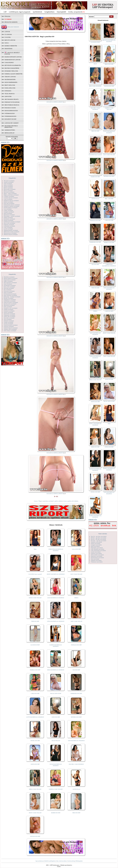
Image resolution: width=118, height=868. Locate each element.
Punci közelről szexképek (10, 295)
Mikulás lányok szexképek (11, 234)
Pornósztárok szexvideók (97, 558)
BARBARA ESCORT (76, 693)
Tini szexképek (8, 319)
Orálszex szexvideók (96, 553)
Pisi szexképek (8, 290)
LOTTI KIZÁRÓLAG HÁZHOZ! (35, 717)
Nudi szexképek (8, 284)
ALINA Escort (76, 789)
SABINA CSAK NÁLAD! (56, 789)
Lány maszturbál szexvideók (98, 551)
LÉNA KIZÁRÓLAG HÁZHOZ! (56, 621)
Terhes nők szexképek (9, 317)
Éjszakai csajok (10, 108)
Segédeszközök (10, 79)
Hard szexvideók (95, 546)
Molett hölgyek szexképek (11, 278)
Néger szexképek (8, 281)
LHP (5, 12)
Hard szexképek (8, 213)
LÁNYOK (7, 32)
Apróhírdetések (37, 12)
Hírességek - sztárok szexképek (12, 216)
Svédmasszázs (10, 113)
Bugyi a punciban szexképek (11, 195)
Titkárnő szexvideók (96, 560)
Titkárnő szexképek (9, 321)
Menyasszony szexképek (10, 233)
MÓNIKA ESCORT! (76, 717)
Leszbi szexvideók (96, 552)
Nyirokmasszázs (10, 116)
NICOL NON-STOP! (56, 693)
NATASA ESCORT (35, 836)
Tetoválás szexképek (9, 318)
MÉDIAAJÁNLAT (9, 133)
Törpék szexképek (8, 322)
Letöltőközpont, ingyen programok (20, 12)
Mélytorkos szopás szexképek (11, 232)
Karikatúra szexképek (9, 219)
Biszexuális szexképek (10, 189)
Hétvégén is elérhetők (13, 65)
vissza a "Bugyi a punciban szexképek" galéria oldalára (48, 501)
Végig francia (9, 94)
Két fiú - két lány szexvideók (98, 539)
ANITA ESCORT (35, 764)
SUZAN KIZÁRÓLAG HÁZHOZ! (56, 765)
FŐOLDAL (7, 16)
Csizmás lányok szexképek (11, 198)
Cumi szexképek (8, 199)
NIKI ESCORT (76, 813)
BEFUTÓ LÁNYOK (10, 40)
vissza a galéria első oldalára (71, 501)
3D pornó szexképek (9, 181)
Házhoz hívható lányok (13, 57)
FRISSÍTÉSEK (8, 49)
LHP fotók (8, 96)
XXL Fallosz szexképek (10, 331)
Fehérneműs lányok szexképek (12, 205)
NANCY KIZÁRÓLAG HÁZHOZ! (95, 424)
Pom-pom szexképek (9, 291)
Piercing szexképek (9, 288)
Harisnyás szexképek (9, 215)
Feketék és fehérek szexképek (11, 206)
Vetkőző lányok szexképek (11, 328)
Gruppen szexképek (9, 212)
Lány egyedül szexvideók (98, 549)
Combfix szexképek (9, 196)
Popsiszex (8, 91)
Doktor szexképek (8, 202)
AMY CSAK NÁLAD (76, 621)
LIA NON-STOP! (35, 645)
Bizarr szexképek (8, 191)
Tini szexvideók (95, 559)
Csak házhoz (9, 62)
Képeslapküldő (61, 12)
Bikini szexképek (8, 188)
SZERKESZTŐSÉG (10, 130)
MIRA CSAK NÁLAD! (35, 789)
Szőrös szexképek (8, 312)
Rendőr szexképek (9, 298)
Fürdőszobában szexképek (11, 208)
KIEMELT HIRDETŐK (11, 46)
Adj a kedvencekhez (61, 861)
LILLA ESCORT (76, 549)
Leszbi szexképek (8, 229)
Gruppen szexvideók (96, 545)
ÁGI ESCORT (76, 670)
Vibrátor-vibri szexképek (10, 329)
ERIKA (76, 598)
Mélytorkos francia (12, 105)
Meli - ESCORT (109, 199)
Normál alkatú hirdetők (13, 74)
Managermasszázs (11, 111)
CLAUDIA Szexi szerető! (35, 574)
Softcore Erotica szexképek (11, 302)
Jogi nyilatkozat (40, 861)
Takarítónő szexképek (9, 314)
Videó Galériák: (103, 534)
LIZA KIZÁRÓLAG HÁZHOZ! (56, 598)
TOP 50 (6, 43)
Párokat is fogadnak (12, 102)
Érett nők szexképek (9, 203)
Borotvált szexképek (9, 192)
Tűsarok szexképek (9, 326)
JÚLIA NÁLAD (56, 741)
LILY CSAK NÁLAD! (76, 574)
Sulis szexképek (8, 307)
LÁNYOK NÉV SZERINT (12, 123)
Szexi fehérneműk (11, 82)
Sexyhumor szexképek (10, 301)
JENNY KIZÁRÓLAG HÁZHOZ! (56, 574)
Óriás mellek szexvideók (97, 555)
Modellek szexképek (9, 277)
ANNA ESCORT (109, 447)
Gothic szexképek (8, 210)
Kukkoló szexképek (9, 225)
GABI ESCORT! (109, 311)
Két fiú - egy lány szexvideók (99, 538)
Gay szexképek (8, 209)
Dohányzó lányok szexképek (11, 201)
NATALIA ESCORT (76, 645)
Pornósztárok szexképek (10, 294)
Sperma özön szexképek (10, 304)
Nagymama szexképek (10, 280)
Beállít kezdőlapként (50, 861)
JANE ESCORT (56, 717)
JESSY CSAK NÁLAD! (35, 813)
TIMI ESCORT (35, 621)
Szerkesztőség (71, 861)
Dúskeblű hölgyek (11, 71)
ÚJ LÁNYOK (8, 34)
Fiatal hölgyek (10, 88)
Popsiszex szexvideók (97, 556)
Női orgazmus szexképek (10, 283)
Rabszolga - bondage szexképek (12, 297)
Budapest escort (10, 119)
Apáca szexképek (8, 185)
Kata (35, 549)
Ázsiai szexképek (8, 186)
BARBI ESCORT (56, 813)
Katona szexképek (8, 220)
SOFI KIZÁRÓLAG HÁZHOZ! (76, 741)
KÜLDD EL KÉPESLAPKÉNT (55, 102)
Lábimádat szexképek (9, 226)
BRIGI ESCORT (109, 64)
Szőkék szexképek (9, 309)
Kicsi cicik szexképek (9, 223)
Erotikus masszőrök (12, 68)
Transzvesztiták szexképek (11, 325)
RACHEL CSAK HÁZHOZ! (76, 764)
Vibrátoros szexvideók (97, 562)
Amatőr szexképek (9, 182)
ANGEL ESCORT (35, 741)
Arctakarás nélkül (12, 99)
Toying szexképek (8, 324)
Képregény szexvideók (97, 548)
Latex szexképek (8, 227)
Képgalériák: (12, 178)
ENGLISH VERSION (13, 27)
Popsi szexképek (8, 292)
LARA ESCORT (35, 693)
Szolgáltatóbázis (49, 12)
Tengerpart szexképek (9, 315)
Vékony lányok (10, 77)
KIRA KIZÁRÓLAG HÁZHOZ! (56, 670)
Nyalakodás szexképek (10, 285)
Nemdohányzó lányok (12, 60)
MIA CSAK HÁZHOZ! (95, 86)
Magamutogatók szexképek (11, 230)
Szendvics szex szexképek (11, 308)
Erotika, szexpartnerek (75, 12)
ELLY (95, 64)
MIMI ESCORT (95, 447)
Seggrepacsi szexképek (10, 300)
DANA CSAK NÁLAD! (35, 598)
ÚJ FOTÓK (8, 37)
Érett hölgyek (10, 85)
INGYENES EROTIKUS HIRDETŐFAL (11, 126)
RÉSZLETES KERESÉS (11, 22)
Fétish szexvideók (96, 543)
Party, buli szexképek (9, 287)
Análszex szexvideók (96, 542)
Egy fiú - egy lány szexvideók (99, 536)
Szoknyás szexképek (9, 311)
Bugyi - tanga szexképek (10, 193)
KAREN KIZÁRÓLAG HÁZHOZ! (56, 646)
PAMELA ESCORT (35, 670)
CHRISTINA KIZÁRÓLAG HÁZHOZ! (56, 550)
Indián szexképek (8, 218)
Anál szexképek (8, 184)
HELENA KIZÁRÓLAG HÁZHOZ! (109, 41)
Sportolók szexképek (9, 305)
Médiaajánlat (79, 861)
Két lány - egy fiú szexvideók (99, 541)
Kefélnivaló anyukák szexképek (12, 222)
